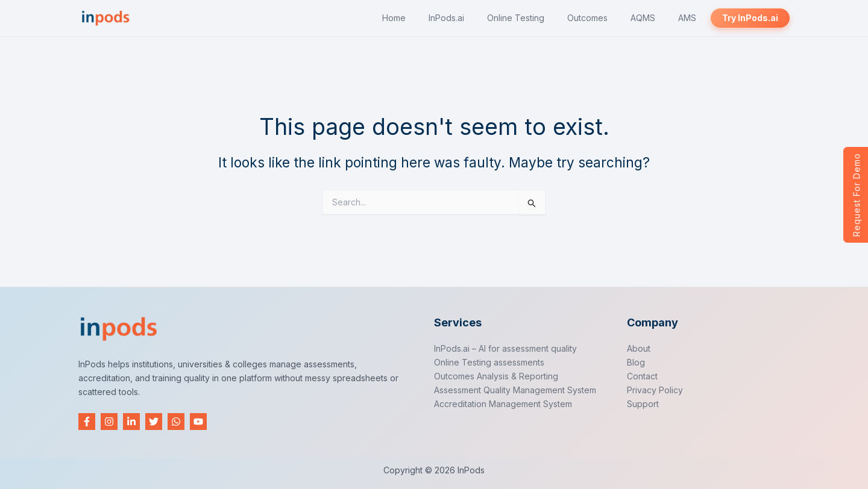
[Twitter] (154, 422)
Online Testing (516, 18)
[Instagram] (109, 422)
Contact (642, 376)
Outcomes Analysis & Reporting (496, 376)
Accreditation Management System (503, 404)
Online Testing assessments (489, 362)
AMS (687, 18)
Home (394, 18)
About (639, 348)
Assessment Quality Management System (515, 390)
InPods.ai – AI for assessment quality (505, 348)
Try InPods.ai (750, 18)
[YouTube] (198, 422)
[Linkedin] (131, 422)
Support (643, 404)
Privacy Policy (655, 390)
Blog (636, 362)
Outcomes (587, 18)
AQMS (643, 18)
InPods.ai (446, 18)
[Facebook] (87, 422)
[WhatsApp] (176, 422)
